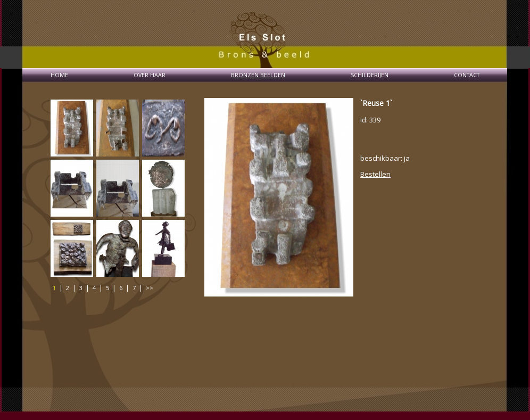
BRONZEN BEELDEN (258, 75)
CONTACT (467, 75)
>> (150, 288)
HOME (59, 75)
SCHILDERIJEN (370, 75)
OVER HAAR (150, 75)
